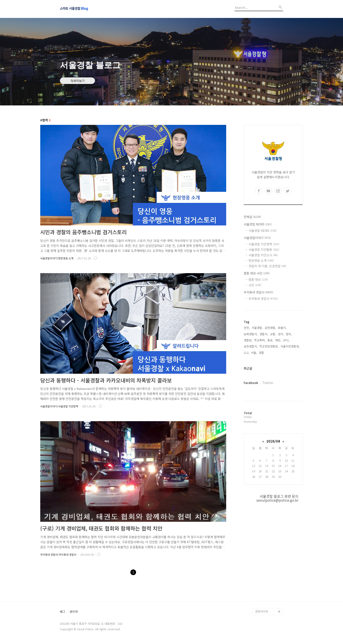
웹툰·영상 (258, 279)
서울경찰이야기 (257, 238)
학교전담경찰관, (269, 346)
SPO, (286, 340)
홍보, (270, 340)
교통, (273, 334)
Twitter (268, 383)
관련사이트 (262, 611)
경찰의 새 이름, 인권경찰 (267, 266)
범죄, (289, 334)
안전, (247, 328)
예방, (278, 340)
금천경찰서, (251, 346)
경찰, (262, 353)
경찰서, (264, 334)
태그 (63, 612)
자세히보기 (78, 81)
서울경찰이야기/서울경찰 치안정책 (59, 406)
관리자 (74, 612)
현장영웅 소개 (261, 260)
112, (246, 353)
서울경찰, (257, 328)
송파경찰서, (251, 334)
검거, (281, 334)
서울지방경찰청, (290, 346)
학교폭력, (260, 340)
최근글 (248, 368)
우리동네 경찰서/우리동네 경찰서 (58, 554)
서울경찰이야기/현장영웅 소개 (57, 258)
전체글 (252, 217)
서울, (254, 353)
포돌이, (282, 328)
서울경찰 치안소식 (263, 255)
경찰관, (248, 340)
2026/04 (273, 441)
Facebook (251, 383)
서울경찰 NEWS (258, 224)
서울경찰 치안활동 (264, 250)
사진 (255, 285)
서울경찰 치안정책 (264, 244)
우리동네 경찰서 (258, 292)
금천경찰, (270, 328)
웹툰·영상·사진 (257, 273)
